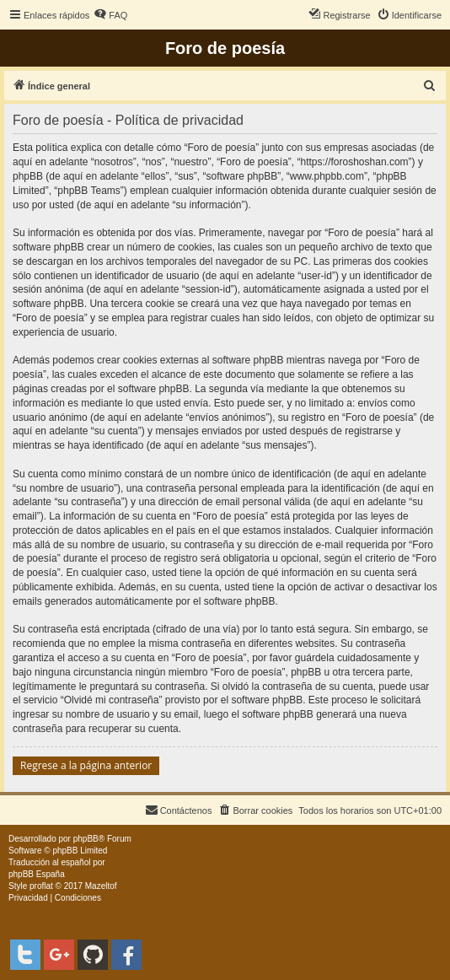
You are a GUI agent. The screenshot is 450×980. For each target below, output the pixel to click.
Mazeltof (101, 886)
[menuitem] (110, 15)
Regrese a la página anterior (86, 765)
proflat (41, 886)
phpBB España (37, 874)
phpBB (86, 839)
